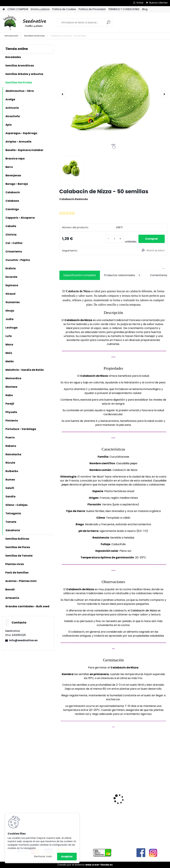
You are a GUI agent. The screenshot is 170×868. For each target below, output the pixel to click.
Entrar (140, 3)
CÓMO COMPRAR (18, 9)
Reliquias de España (112, 791)
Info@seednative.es (23, 640)
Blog (145, 9)
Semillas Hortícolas (34, 36)
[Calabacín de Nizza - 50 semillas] (113, 94)
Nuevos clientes (158, 3)
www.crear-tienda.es (99, 865)
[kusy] (114, 239)
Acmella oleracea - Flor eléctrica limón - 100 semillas (149, 794)
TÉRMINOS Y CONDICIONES (124, 9)
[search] (108, 24)
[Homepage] (4, 9)
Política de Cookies (64, 9)
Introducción (11, 36)
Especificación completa (80, 275)
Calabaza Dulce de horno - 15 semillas (74, 791)
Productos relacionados (123, 275)
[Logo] (25, 23)
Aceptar (67, 856)
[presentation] (63, 94)
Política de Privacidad (92, 9)
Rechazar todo (43, 856)
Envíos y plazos (40, 9)
